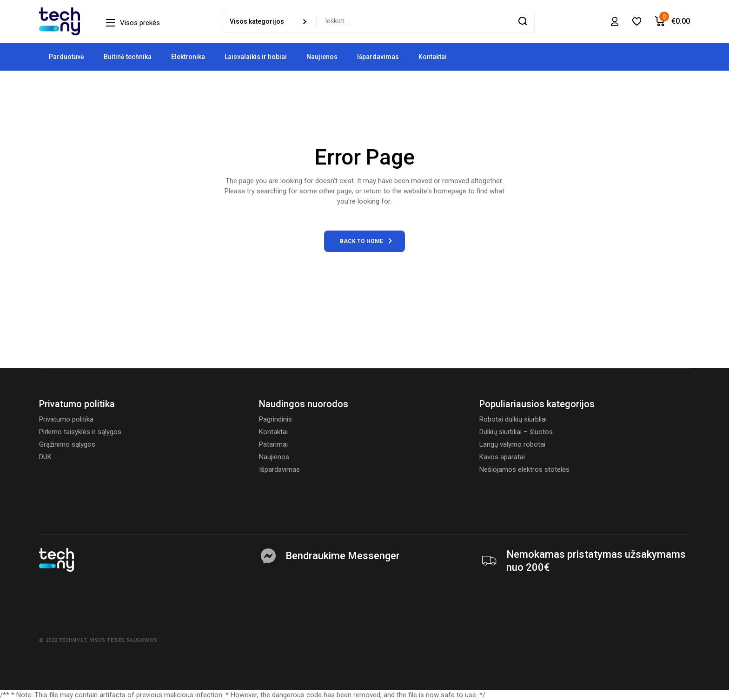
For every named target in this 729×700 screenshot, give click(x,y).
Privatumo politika (66, 419)
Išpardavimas (279, 469)
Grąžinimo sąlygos (67, 444)
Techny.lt (73, 640)
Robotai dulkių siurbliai (513, 419)
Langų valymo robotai (512, 444)
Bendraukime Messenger (343, 556)
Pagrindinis (275, 419)
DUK (45, 457)
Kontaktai (273, 432)
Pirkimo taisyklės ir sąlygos (80, 432)
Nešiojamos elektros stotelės (524, 469)
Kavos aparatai (502, 457)
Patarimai (273, 444)
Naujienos (274, 457)
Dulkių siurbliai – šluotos (516, 432)
